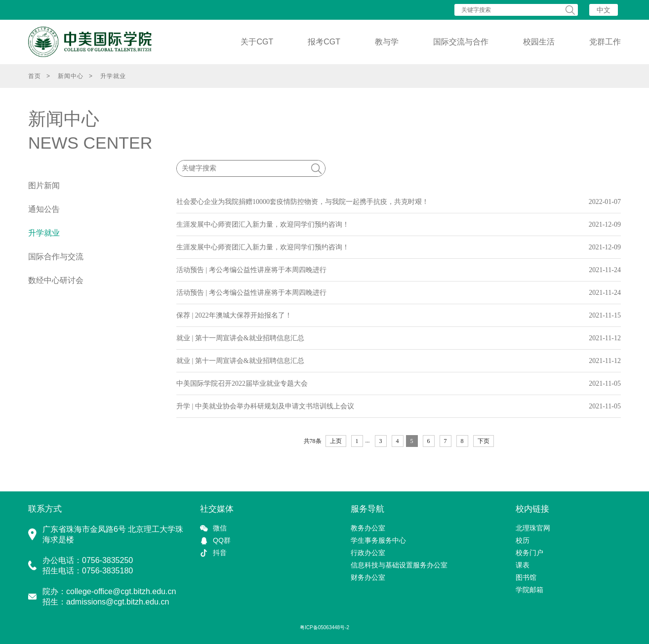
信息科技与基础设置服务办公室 (399, 565)
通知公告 (44, 209)
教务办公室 (368, 528)
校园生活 (539, 42)
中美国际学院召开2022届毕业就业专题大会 (242, 383)
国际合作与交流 (56, 257)
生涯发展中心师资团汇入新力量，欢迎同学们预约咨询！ (263, 224)
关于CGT (257, 42)
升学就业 (113, 76)
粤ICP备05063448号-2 (324, 627)
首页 (35, 76)
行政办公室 (368, 553)
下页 (484, 441)
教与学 (387, 42)
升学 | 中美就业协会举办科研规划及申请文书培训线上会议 (265, 406)
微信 (220, 528)
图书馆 (526, 577)
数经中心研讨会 (56, 280)
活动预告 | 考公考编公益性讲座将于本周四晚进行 (251, 270)
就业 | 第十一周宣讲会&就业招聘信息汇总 (240, 338)
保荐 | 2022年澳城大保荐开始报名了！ (234, 315)
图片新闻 (44, 185)
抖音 (220, 553)
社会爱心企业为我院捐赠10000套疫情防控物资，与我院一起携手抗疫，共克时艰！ (303, 202)
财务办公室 (368, 577)
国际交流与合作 (461, 42)
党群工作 (605, 42)
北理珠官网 (533, 528)
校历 (523, 540)
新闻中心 (71, 76)
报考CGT (324, 42)
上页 (336, 441)
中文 (604, 10)
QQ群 (222, 540)
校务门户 (529, 553)
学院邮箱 (529, 590)
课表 (523, 565)
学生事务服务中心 (378, 540)
